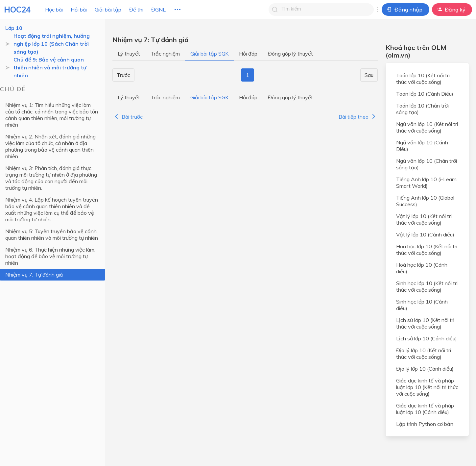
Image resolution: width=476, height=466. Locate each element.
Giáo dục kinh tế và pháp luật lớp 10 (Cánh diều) (425, 409)
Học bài (54, 10)
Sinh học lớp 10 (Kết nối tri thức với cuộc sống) (427, 286)
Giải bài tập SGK (209, 54)
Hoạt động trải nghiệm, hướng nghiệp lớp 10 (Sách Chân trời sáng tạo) (52, 44)
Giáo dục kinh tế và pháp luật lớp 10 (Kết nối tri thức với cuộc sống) (427, 387)
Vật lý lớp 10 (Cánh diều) (425, 234)
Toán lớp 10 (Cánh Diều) (425, 94)
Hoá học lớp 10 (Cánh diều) (422, 268)
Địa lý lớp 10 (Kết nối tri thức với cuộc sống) (424, 354)
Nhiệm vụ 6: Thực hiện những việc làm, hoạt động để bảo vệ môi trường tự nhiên (50, 256)
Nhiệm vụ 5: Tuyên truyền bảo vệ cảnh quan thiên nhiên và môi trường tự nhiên (52, 234)
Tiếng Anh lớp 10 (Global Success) (425, 201)
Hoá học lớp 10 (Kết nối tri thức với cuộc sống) (427, 250)
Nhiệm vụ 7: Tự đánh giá (34, 275)
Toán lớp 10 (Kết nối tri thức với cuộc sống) (423, 79)
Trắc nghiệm (165, 54)
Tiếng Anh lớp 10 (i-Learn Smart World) (426, 183)
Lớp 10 (14, 28)
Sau (369, 75)
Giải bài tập (108, 10)
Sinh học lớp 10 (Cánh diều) (422, 305)
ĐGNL (158, 10)
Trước (123, 75)
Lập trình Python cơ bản (425, 424)
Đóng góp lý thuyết (290, 54)
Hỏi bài (79, 10)
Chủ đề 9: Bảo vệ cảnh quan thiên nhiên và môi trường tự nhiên (50, 67)
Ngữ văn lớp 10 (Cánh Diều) (422, 146)
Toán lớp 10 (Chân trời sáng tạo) (422, 109)
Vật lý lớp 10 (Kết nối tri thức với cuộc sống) (424, 219)
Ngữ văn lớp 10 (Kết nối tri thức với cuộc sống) (427, 127)
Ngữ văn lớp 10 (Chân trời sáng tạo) (427, 164)
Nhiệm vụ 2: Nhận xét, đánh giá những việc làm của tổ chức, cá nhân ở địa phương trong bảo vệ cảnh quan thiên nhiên (50, 146)
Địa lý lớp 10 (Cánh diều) (425, 369)
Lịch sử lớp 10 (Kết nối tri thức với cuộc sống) (425, 323)
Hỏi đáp (248, 54)
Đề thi (136, 10)
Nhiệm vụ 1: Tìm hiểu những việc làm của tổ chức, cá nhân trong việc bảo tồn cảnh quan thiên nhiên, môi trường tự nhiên (52, 115)
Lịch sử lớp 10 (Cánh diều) (427, 338)
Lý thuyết (129, 54)
